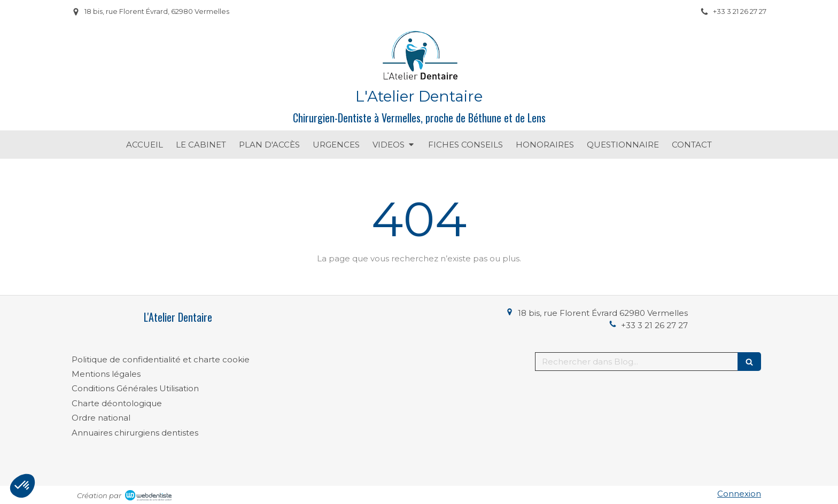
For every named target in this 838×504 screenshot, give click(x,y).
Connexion (739, 494)
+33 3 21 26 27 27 (654, 325)
